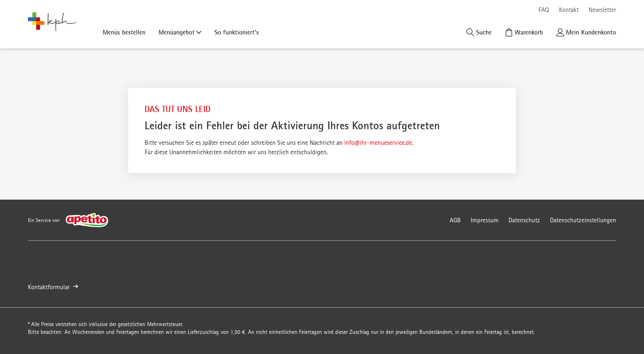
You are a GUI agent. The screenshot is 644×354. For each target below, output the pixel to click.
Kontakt (569, 10)
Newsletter (602, 10)
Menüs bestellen (124, 32)
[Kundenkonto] (586, 32)
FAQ (544, 10)
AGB (455, 220)
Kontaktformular (53, 287)
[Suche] (479, 32)
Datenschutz (524, 220)
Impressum (485, 220)
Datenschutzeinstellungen (583, 220)
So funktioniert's (237, 32)
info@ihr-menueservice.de (378, 143)
